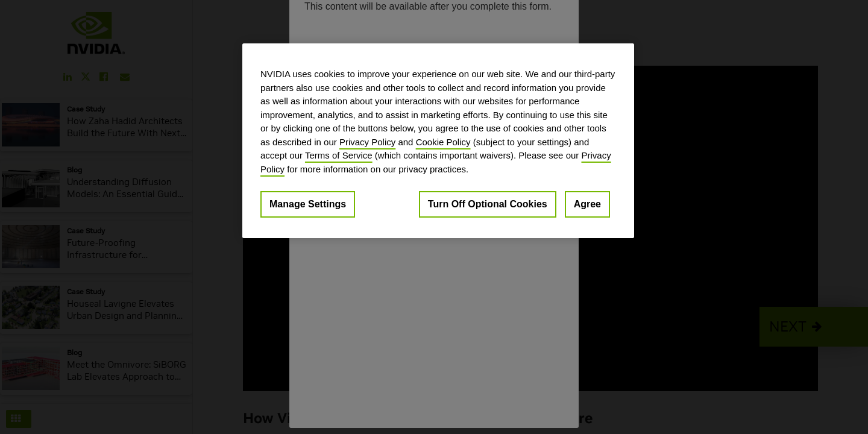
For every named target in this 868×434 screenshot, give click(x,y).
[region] (438, 141)
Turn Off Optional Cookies (488, 204)
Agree (587, 204)
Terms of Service (339, 155)
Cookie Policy (443, 142)
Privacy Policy (367, 142)
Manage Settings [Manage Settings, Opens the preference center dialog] (308, 204)
